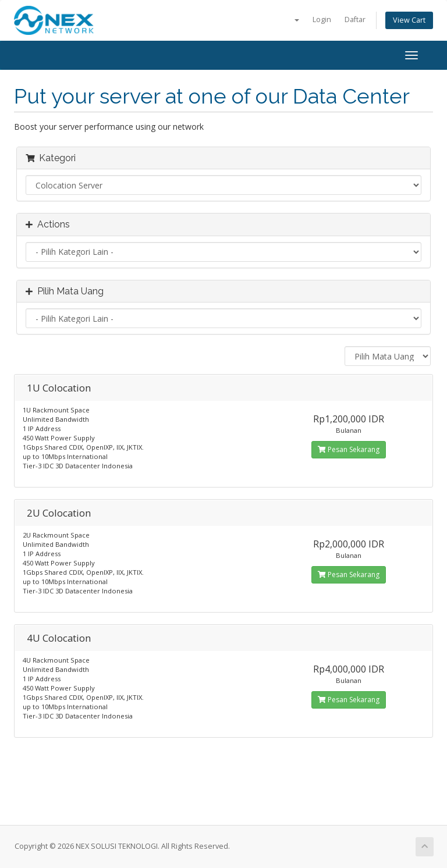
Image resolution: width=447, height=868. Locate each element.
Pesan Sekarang (349, 449)
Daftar (355, 19)
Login (322, 19)
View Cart (409, 20)
